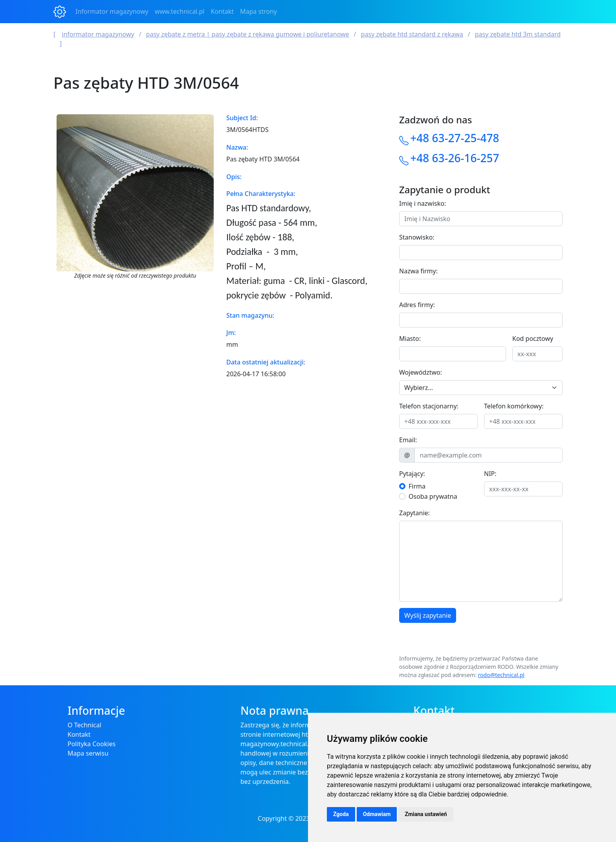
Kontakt (223, 11)
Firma (417, 486)
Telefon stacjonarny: (429, 406)
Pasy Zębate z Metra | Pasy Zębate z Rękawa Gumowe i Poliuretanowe (248, 34)
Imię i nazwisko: (423, 203)
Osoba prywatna (433, 496)
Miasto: (410, 339)
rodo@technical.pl (501, 675)
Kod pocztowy (533, 339)
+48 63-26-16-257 (455, 158)
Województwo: (421, 372)
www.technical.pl (180, 11)
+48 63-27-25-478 (455, 138)
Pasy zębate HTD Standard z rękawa (412, 34)
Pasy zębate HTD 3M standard (518, 34)
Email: (408, 440)
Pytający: (412, 474)
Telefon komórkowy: (514, 406)
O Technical (84, 725)
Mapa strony (258, 11)
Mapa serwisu (88, 753)
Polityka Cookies (92, 744)
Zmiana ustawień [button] (426, 814)
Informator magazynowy (112, 11)
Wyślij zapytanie (428, 615)
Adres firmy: (417, 305)
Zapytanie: (414, 513)
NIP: (490, 474)
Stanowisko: (417, 237)
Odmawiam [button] (377, 814)
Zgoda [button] (341, 814)
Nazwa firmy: (418, 271)
